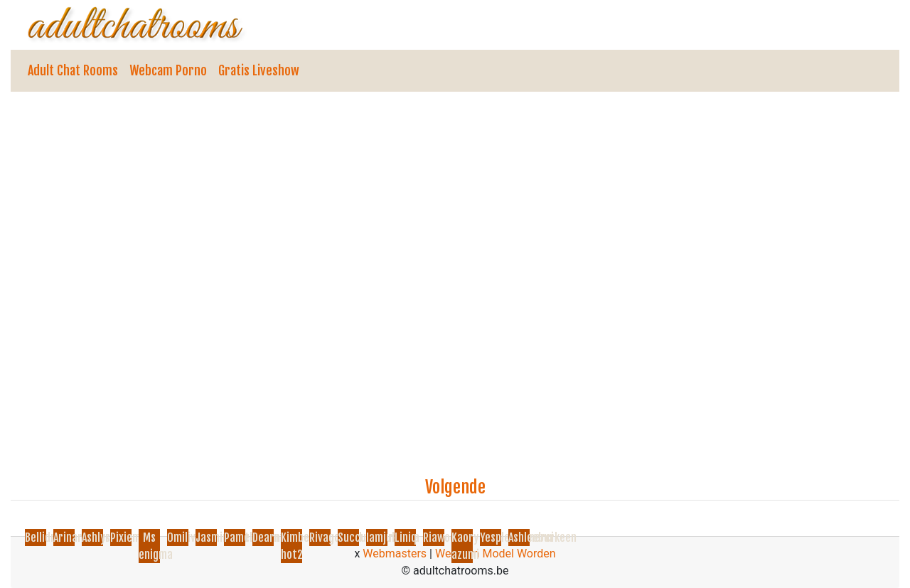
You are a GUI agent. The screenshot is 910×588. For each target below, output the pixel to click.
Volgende (455, 487)
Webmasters (395, 554)
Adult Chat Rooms (73, 70)
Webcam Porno (168, 70)
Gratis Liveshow (259, 70)
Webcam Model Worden (496, 554)
